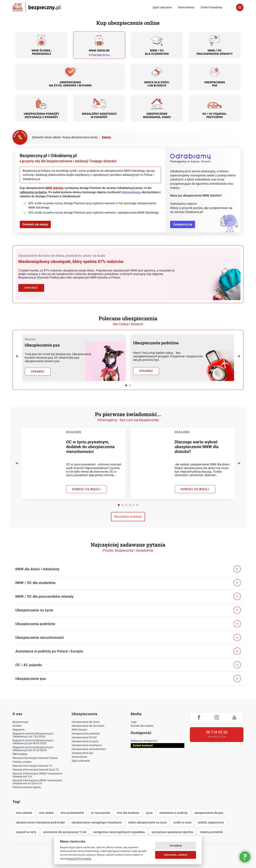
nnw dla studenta (128, 813)
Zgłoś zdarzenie (162, 7)
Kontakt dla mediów (142, 726)
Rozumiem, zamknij (176, 855)
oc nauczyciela (100, 813)
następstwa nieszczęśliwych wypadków (119, 832)
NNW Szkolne (54, 188)
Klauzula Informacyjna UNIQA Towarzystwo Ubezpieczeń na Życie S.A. (37, 782)
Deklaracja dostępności (144, 741)
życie (149, 813)
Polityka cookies (22, 762)
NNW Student (79, 730)
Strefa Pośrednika (211, 7)
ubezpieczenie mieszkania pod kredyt (40, 822)
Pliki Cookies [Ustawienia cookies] (20, 754)
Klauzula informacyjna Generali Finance (35, 758)
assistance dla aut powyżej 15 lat (65, 832)
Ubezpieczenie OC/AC (84, 738)
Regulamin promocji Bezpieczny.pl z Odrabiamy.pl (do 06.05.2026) (33, 742)
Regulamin (19, 730)
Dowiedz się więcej (35, 224)
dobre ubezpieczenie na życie (148, 822)
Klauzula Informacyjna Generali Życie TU (36, 770)
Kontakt (17, 726)
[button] (17, 356)
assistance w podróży (173, 813)
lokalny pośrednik (211, 832)
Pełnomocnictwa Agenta (27, 787)
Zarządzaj (176, 846)
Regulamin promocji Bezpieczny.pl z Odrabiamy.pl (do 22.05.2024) (33, 749)
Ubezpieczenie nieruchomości (89, 749)
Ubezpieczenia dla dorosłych (88, 726)
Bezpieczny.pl (20, 722)
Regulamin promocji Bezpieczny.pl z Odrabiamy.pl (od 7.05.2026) (33, 735)
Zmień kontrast (143, 745)
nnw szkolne (24, 813)
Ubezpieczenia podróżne (86, 734)
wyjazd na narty (26, 832)
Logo (134, 722)
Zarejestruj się (183, 224)
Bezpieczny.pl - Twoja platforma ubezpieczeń (37, 7)
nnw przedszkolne (72, 813)
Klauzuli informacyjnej (79, 859)
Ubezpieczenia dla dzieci (86, 722)
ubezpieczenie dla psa (209, 813)
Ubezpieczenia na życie (85, 741)
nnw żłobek (46, 813)
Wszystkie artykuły (128, 517)
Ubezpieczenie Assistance (87, 745)
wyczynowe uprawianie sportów (173, 832)
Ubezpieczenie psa (82, 753)
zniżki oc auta (182, 822)
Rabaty (107, 137)
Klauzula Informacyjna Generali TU (32, 766)
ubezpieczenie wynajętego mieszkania (97, 822)
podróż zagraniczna (211, 822)
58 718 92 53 (217, 732)
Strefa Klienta (186, 7)
